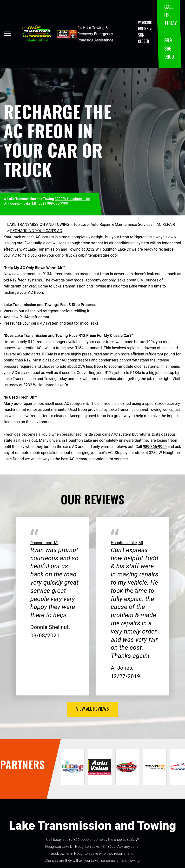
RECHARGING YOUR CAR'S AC (36, 231)
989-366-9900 (169, 48)
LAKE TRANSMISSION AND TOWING (38, 224)
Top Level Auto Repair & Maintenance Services (113, 224)
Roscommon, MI (44, 543)
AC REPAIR (166, 224)
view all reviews (92, 708)
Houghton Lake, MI (127, 543)
